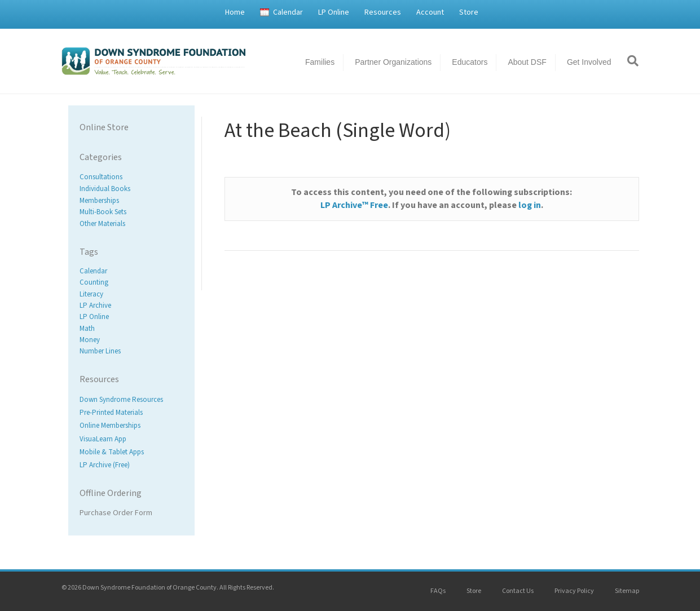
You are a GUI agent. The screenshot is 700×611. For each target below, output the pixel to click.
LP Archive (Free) (105, 465)
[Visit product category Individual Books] (131, 189)
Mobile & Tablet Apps (112, 452)
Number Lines (100, 351)
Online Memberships (110, 426)
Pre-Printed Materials (111, 413)
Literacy (91, 294)
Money (90, 340)
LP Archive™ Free (354, 205)
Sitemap (627, 591)
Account (430, 12)
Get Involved (589, 62)
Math (87, 329)
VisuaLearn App (103, 439)
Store (469, 12)
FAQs (438, 591)
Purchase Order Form (116, 513)
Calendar (288, 12)
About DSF (527, 62)
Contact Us (518, 591)
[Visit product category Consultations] (131, 177)
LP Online (334, 12)
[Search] (629, 61)
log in (530, 205)
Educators (470, 62)
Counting (94, 283)
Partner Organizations (393, 62)
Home (235, 12)
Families (320, 62)
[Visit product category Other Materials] (131, 224)
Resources (383, 12)
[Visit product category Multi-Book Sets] (131, 212)
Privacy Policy (574, 591)
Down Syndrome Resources (121, 400)
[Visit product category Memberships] (131, 200)
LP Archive (95, 305)
